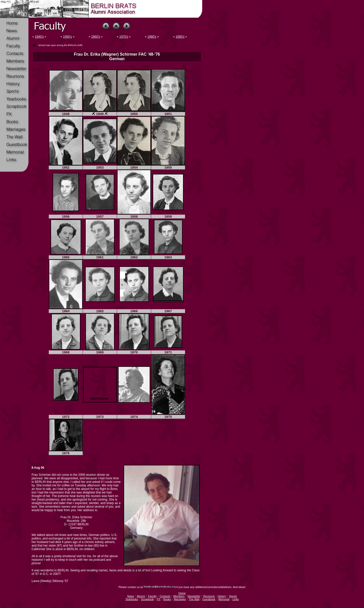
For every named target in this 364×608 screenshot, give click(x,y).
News (131, 596)
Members (179, 596)
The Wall (194, 599)
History (222, 596)
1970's (124, 37)
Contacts (165, 596)
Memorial (224, 599)
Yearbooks (132, 599)
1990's (180, 37)
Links (235, 599)
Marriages (180, 599)
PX (158, 599)
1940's (39, 37)
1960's (96, 37)
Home (182, 593)
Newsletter (194, 596)
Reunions (209, 596)
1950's (67, 37)
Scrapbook (147, 599)
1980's (152, 37)
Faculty (152, 596)
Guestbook (209, 599)
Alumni (141, 596)
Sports (233, 596)
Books (167, 599)
